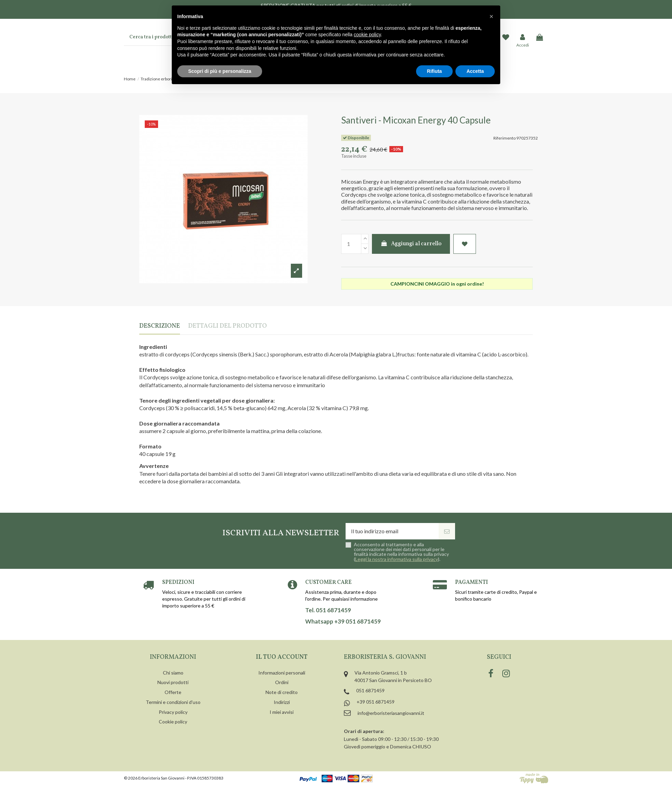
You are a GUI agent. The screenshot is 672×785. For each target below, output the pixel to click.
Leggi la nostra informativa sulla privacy (397, 559)
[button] (491, 16)
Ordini (282, 682)
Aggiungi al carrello (411, 244)
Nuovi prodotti (173, 682)
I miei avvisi (282, 712)
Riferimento (505, 138)
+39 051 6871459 (376, 702)
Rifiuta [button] (435, 71)
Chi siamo (173, 673)
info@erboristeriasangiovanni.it (391, 713)
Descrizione (160, 326)
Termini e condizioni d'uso (173, 702)
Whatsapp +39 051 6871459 (343, 622)
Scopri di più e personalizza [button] (220, 71)
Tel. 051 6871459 (328, 610)
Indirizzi (282, 702)
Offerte (173, 692)
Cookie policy (173, 722)
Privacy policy (173, 712)
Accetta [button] (475, 71)
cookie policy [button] (367, 35)
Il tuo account (282, 657)
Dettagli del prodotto (228, 326)
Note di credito (282, 692)
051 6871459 (370, 690)
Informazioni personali (282, 673)
